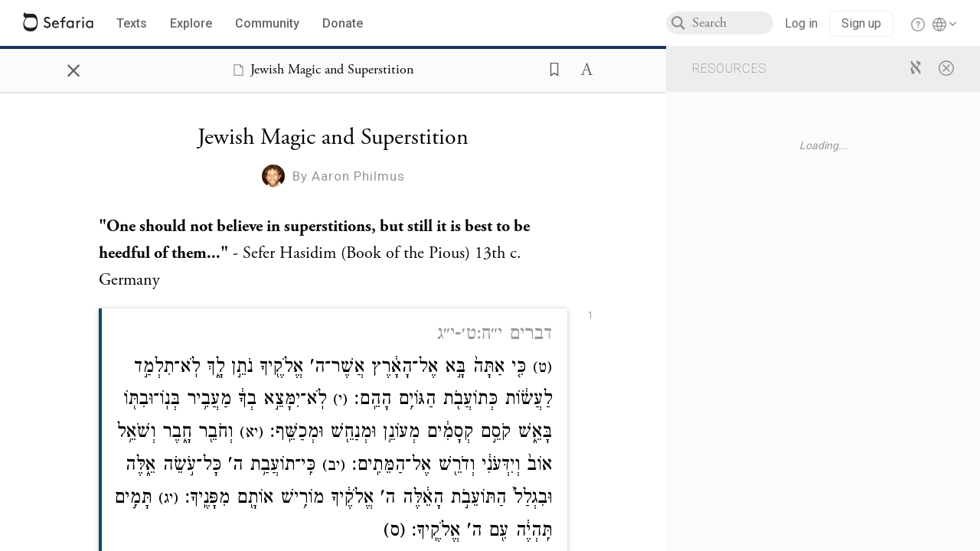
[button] (550, 68)
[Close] (946, 67)
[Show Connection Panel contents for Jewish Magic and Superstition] (320, 70)
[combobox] (733, 23)
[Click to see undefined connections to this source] (333, 254)
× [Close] (73, 68)
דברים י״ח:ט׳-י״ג (495, 336)
